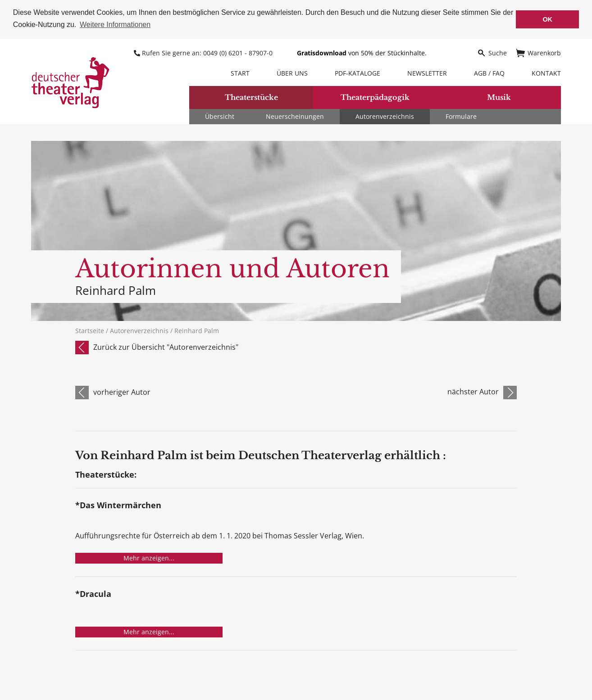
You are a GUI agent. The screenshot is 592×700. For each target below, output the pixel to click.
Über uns (292, 72)
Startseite (90, 330)
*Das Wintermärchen (118, 505)
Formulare (461, 115)
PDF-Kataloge (357, 72)
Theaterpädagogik (375, 97)
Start (240, 72)
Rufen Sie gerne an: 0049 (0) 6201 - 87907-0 (204, 52)
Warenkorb (539, 52)
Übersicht (220, 115)
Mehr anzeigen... (149, 558)
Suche (492, 52)
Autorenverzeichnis (385, 115)
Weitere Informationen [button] (115, 25)
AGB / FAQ (489, 72)
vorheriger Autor (122, 391)
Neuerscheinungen (295, 115)
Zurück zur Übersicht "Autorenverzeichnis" (166, 346)
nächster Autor (473, 391)
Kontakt (546, 72)
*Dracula (93, 594)
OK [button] (547, 19)
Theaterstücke (251, 97)
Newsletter (427, 72)
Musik (499, 97)
